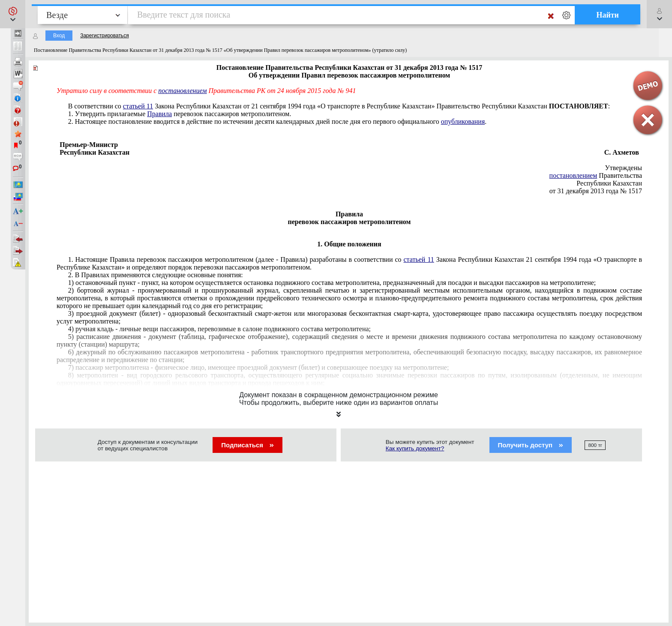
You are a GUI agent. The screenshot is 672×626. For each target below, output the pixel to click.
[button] (13, 14)
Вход (59, 36)
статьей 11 (138, 106)
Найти (607, 15)
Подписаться (247, 445)
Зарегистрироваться (104, 36)
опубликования (463, 121)
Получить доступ (531, 445)
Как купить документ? (415, 448)
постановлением (182, 91)
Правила (159, 114)
